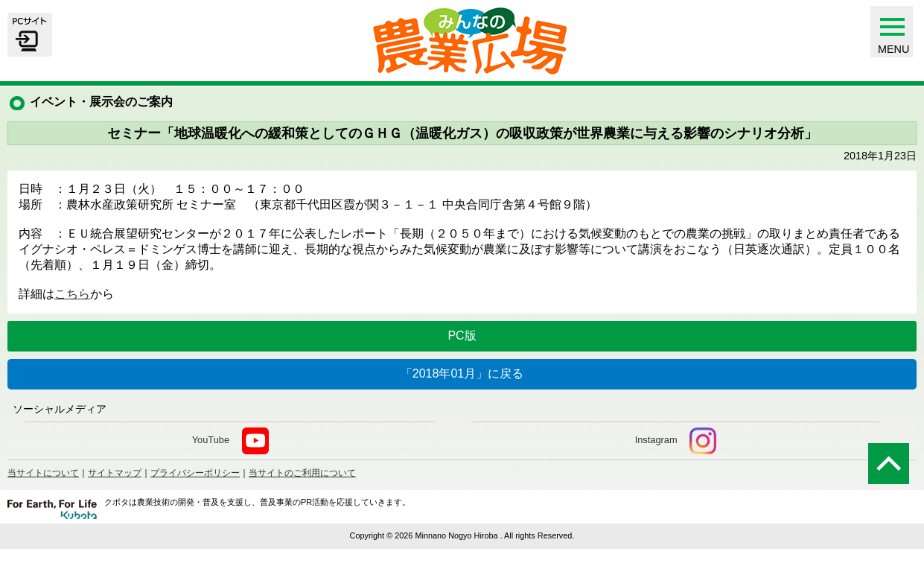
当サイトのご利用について (302, 473)
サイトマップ (115, 473)
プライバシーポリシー (195, 473)
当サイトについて (43, 473)
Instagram (676, 441)
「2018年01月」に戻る (462, 373)
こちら (72, 294)
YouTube (230, 441)
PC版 (462, 336)
